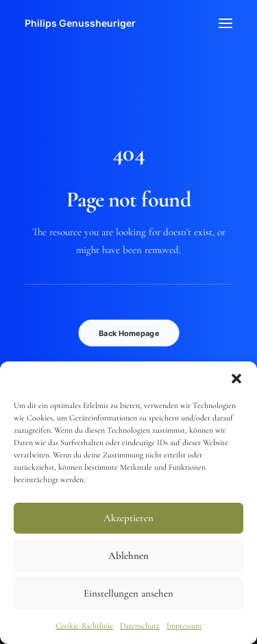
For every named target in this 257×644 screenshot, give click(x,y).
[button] (236, 379)
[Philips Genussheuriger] (80, 23)
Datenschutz (140, 625)
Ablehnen (128, 556)
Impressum (184, 625)
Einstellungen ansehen (128, 593)
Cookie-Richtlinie (84, 625)
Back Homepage (129, 333)
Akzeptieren (128, 518)
